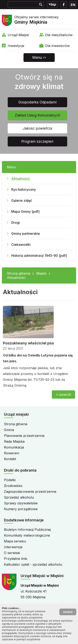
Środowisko (13, 486)
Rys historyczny (24, 189)
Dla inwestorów (57, 46)
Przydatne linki (16, 559)
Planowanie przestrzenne (24, 436)
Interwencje (13, 547)
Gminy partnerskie (26, 234)
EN (73, 5)
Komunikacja (14, 447)
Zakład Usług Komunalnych (38, 115)
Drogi (15, 222)
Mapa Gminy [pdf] (25, 211)
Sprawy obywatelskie (21, 503)
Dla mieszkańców (59, 35)
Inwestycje (16, 46)
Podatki (10, 480)
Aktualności (20, 178)
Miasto (41, 273)
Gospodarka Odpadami (37, 102)
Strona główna (19, 273)
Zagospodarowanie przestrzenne (30, 492)
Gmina (9, 430)
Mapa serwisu (15, 541)
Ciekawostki (21, 245)
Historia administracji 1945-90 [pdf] (39, 256)
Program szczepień (37, 141)
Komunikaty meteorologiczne (27, 535)
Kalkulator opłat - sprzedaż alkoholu (33, 564)
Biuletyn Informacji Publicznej (27, 530)
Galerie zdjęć (22, 200)
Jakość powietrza (37, 128)
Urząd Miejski (18, 35)
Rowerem (12, 453)
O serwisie (12, 553)
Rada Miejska (14, 441)
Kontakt (10, 459)
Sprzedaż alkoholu (19, 497)
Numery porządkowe (21, 509)
